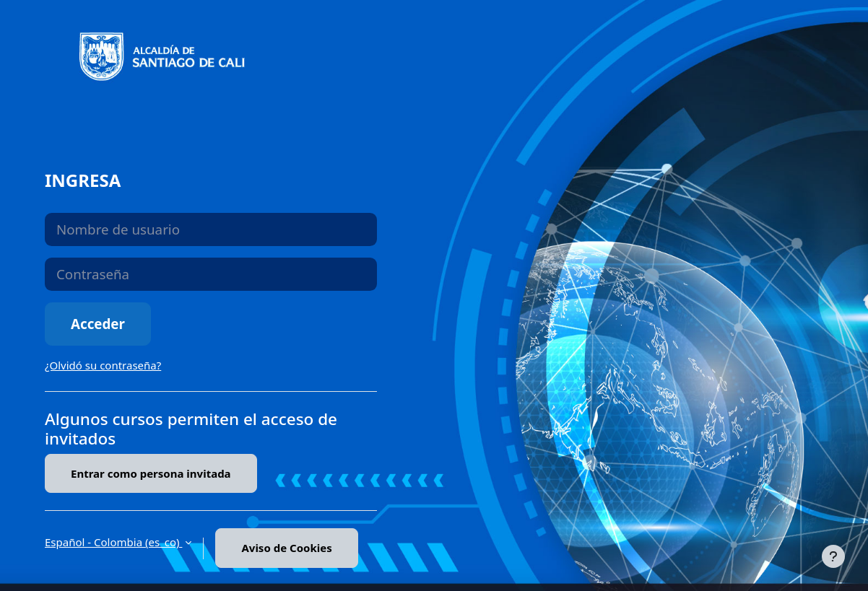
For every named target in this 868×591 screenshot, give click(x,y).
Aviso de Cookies (286, 548)
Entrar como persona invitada (151, 473)
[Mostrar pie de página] (833, 556)
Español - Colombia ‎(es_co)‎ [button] (113, 542)
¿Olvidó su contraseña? (103, 365)
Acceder (98, 324)
